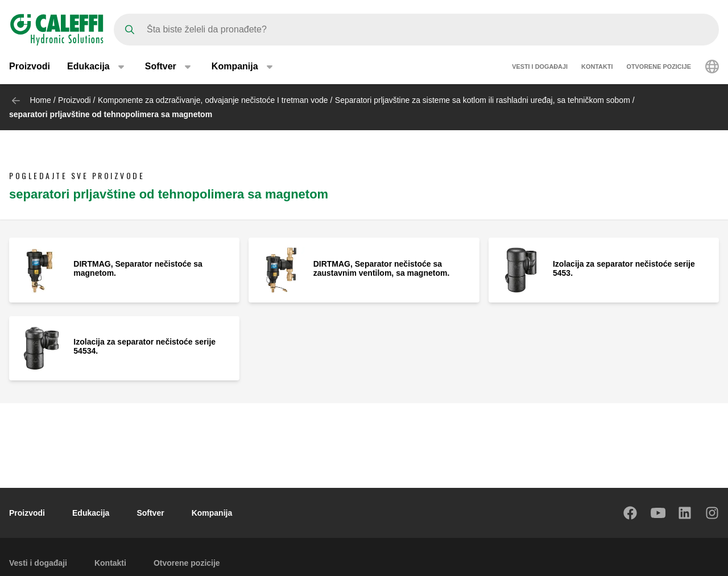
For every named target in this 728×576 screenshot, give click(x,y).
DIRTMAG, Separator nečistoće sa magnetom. (138, 268)
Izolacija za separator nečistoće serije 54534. (144, 346)
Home (40, 100)
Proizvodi (30, 67)
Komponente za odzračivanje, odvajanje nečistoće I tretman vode (213, 100)
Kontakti (597, 67)
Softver (150, 513)
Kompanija (212, 513)
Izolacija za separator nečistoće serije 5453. (624, 268)
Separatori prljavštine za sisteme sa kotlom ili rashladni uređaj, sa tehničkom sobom (483, 100)
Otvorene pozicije (659, 67)
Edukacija (91, 513)
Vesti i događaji (540, 67)
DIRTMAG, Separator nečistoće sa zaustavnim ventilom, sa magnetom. (382, 268)
